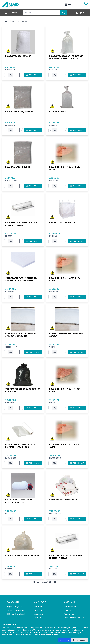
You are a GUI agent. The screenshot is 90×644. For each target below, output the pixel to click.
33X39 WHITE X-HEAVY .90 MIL (64, 500)
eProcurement (71, 607)
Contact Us (39, 610)
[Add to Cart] (33, 75)
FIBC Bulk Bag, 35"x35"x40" (63, 223)
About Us (38, 607)
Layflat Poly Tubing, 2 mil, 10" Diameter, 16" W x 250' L (21, 446)
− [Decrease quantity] (6, 75)
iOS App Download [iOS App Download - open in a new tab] (16, 614)
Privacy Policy (73, 633)
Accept (64, 640)
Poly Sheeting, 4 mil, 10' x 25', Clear (65, 168)
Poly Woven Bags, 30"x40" (19, 112)
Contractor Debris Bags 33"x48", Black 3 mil (23, 390)
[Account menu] (80, 13)
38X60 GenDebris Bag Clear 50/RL (22, 555)
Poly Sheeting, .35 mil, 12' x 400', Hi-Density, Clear (66, 557)
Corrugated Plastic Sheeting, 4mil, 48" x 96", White (21, 335)
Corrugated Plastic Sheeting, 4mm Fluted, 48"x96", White (21, 279)
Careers (38, 618)
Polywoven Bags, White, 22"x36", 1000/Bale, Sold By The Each (66, 58)
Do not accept (80, 640)
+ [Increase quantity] (21, 75)
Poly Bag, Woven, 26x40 (18, 167)
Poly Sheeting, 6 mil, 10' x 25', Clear (65, 279)
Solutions (68, 610)
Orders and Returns (16, 610)
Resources (69, 614)
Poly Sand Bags (58, 112)
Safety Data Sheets (74, 618)
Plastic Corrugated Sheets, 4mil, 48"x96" (67, 335)
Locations (39, 614)
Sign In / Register (15, 607)
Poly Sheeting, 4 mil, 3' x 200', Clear (65, 446)
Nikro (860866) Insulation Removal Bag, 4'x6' (19, 501)
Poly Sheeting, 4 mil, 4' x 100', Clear (65, 390)
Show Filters (9, 21)
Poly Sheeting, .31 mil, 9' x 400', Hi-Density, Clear (22, 224)
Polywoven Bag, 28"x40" (18, 56)
